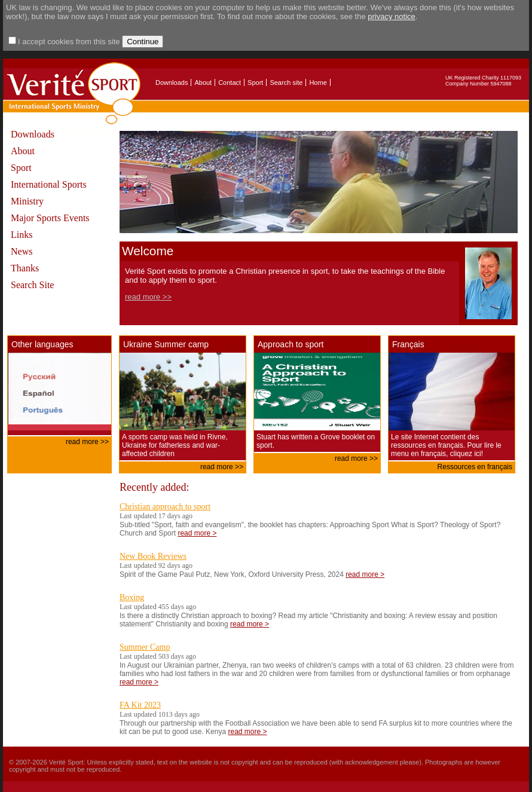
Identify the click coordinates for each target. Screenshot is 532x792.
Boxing (132, 597)
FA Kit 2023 (140, 705)
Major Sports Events (50, 218)
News (22, 251)
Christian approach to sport (165, 507)
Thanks (25, 268)
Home (318, 82)
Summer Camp (145, 647)
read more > (197, 533)
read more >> (148, 297)
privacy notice (391, 16)
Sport (255, 82)
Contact (230, 82)
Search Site (32, 285)
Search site (286, 82)
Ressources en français (475, 467)
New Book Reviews (153, 556)
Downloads (172, 82)
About (203, 82)
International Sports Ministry (49, 193)
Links (22, 235)
